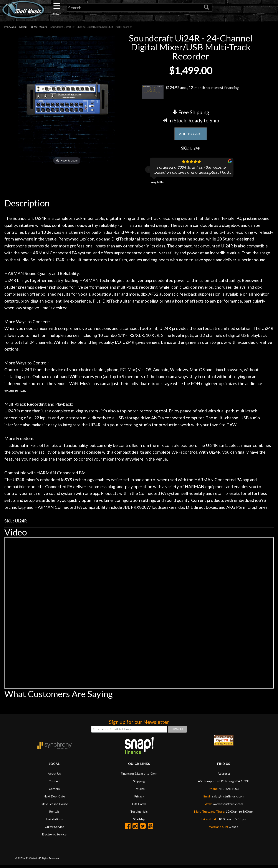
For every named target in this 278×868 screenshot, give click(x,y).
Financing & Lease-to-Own (139, 776)
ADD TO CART (191, 135)
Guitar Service (54, 829)
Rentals (54, 814)
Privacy (139, 798)
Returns (139, 791)
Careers (54, 791)
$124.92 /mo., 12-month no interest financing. (191, 93)
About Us (54, 776)
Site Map (139, 821)
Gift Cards (139, 806)
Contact (54, 783)
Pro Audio (10, 28)
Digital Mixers (39, 28)
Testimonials (139, 814)
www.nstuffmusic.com (228, 806)
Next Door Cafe (54, 798)
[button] (149, 172)
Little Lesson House (54, 806)
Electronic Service (54, 836)
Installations (54, 821)
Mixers (23, 28)
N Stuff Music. (31, 860)
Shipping (139, 783)
